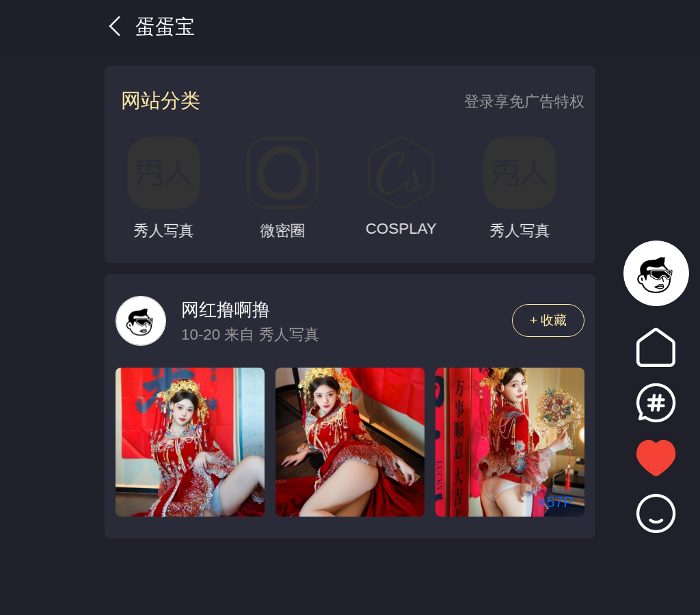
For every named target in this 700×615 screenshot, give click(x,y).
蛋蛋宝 (150, 27)
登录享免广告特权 (524, 101)
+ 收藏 (549, 320)
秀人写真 (289, 334)
